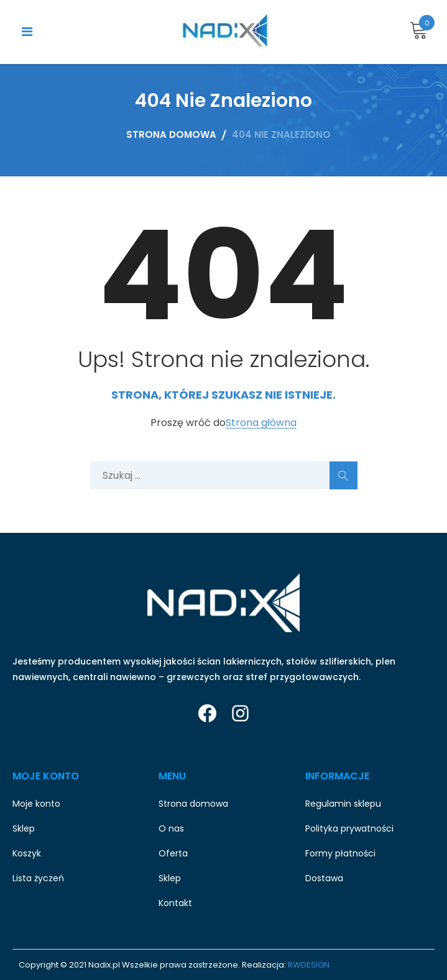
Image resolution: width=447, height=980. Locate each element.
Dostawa (324, 878)
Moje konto (36, 804)
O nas (171, 828)
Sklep (24, 828)
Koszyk (27, 853)
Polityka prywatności (349, 828)
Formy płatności (340, 853)
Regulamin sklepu (343, 804)
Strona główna (261, 423)
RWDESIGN (309, 965)
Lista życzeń (38, 878)
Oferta (173, 853)
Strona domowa (193, 804)
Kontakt (175, 903)
